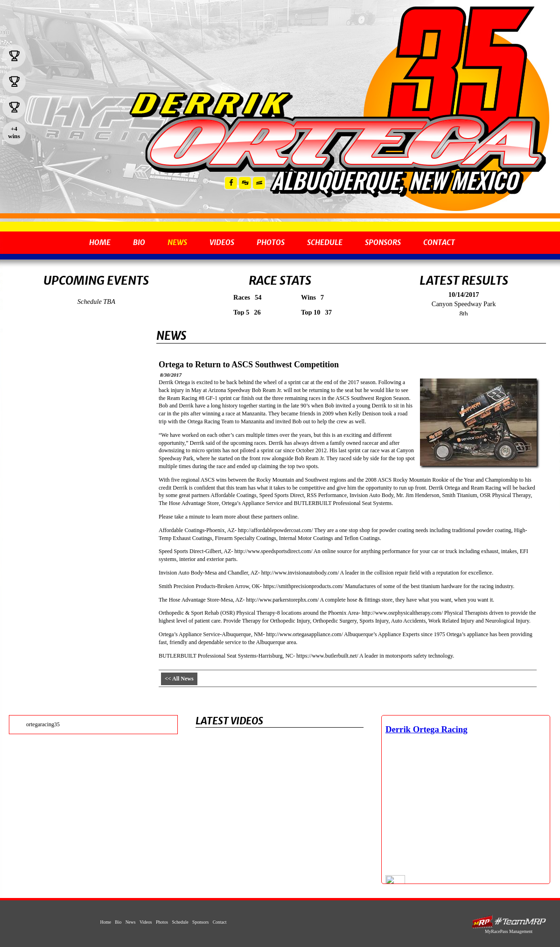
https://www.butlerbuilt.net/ (327, 656)
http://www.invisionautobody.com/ (300, 573)
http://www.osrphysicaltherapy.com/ (402, 613)
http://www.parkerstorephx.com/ (282, 600)
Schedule (325, 242)
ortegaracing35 (43, 724)
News (177, 242)
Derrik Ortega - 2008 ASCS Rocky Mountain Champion (336, 144)
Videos (222, 242)
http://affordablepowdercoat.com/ (276, 530)
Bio (139, 242)
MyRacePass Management (509, 931)
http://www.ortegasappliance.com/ (304, 634)
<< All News (179, 679)
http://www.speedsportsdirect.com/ (273, 551)
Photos (271, 242)
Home (100, 242)
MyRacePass (509, 922)
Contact (439, 242)
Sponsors (383, 242)
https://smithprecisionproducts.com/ (303, 586)
